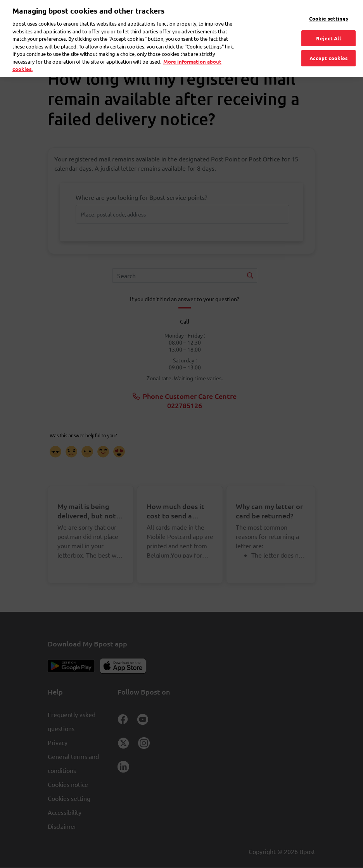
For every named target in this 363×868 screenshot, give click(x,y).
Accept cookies (329, 47)
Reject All (328, 27)
